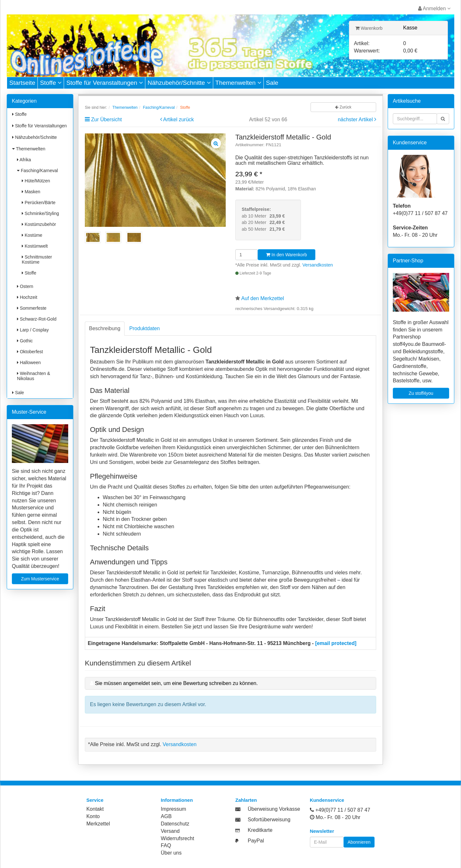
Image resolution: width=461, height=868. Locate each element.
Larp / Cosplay (33, 330)
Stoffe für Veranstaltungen (105, 83)
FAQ (166, 845)
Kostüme (32, 235)
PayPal (256, 841)
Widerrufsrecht (177, 838)
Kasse (410, 28)
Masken (31, 192)
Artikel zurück (179, 119)
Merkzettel (98, 824)
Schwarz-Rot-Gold (37, 319)
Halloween (29, 362)
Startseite (22, 83)
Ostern (25, 286)
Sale (272, 83)
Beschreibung (105, 328)
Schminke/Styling (40, 213)
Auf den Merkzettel (263, 298)
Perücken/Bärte (39, 203)
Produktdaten (145, 328)
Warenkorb (369, 28)
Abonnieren (359, 842)
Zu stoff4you (421, 393)
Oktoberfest (30, 352)
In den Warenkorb (287, 255)
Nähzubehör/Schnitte (179, 83)
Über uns (171, 853)
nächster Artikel (356, 119)
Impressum (173, 809)
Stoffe (51, 83)
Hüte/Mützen (36, 181)
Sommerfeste (32, 308)
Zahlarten (246, 800)
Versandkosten (318, 265)
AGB (166, 816)
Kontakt (95, 809)
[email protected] (336, 643)
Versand (170, 831)
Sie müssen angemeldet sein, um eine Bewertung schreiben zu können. (176, 683)
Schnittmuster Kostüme (37, 259)
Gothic (25, 341)
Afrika (24, 160)
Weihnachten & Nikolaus (34, 376)
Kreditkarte (260, 830)
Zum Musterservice (40, 579)
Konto (93, 816)
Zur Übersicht (106, 119)
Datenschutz (175, 824)
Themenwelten (238, 83)
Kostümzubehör (39, 224)
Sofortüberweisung (269, 820)
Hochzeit (27, 297)
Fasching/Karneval (37, 171)
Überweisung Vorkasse (274, 809)
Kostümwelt (35, 246)
